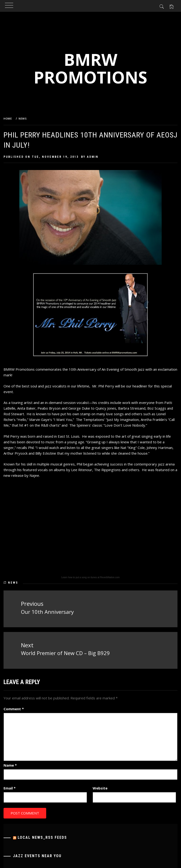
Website (100, 788)
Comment (14, 709)
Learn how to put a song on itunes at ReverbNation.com (90, 577)
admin (93, 157)
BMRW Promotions (90, 68)
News (13, 583)
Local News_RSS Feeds (42, 837)
